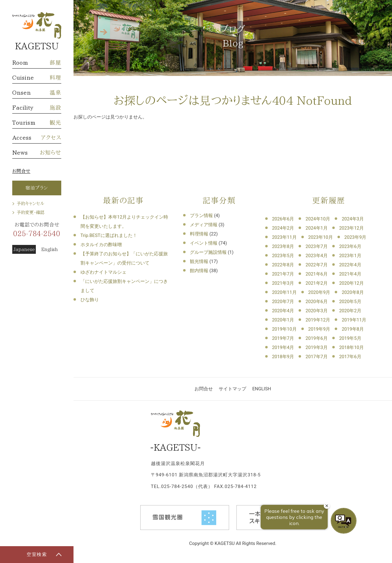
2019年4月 (283, 347)
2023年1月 (350, 256)
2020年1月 (283, 320)
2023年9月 (355, 237)
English (50, 249)
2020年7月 (283, 302)
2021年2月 (317, 283)
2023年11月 (284, 237)
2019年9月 (319, 329)
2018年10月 (351, 347)
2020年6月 (317, 302)
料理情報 (199, 234)
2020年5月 (350, 302)
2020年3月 (317, 311)
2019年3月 (317, 347)
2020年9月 (319, 292)
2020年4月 (283, 311)
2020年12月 (351, 283)
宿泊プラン (37, 188)
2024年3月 (353, 219)
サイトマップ (232, 389)
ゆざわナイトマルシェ (104, 272)
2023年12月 (351, 228)
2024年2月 (283, 228)
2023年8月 (283, 246)
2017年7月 (317, 357)
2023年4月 (317, 256)
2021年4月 (350, 274)
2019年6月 (317, 338)
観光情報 (199, 261)
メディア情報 (204, 225)
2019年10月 (284, 329)
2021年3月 (283, 283)
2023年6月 (350, 246)
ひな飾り (90, 300)
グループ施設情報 (208, 252)
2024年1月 (317, 228)
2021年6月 (317, 274)
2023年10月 (320, 237)
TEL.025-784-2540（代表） (182, 486)
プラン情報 (201, 216)
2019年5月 (350, 338)
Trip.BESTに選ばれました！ (109, 235)
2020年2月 (350, 311)
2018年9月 (283, 357)
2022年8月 (283, 265)
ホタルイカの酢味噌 (101, 245)
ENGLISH (262, 389)
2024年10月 (318, 219)
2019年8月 (353, 329)
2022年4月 (350, 265)
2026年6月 (283, 219)
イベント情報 (204, 243)
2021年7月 (283, 274)
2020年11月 (284, 292)
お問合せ (21, 171)
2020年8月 (353, 292)
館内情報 (199, 271)
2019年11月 (354, 320)
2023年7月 (317, 246)
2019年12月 (318, 320)
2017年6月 (350, 357)
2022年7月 (317, 265)
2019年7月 (283, 338)
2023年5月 (283, 256)
